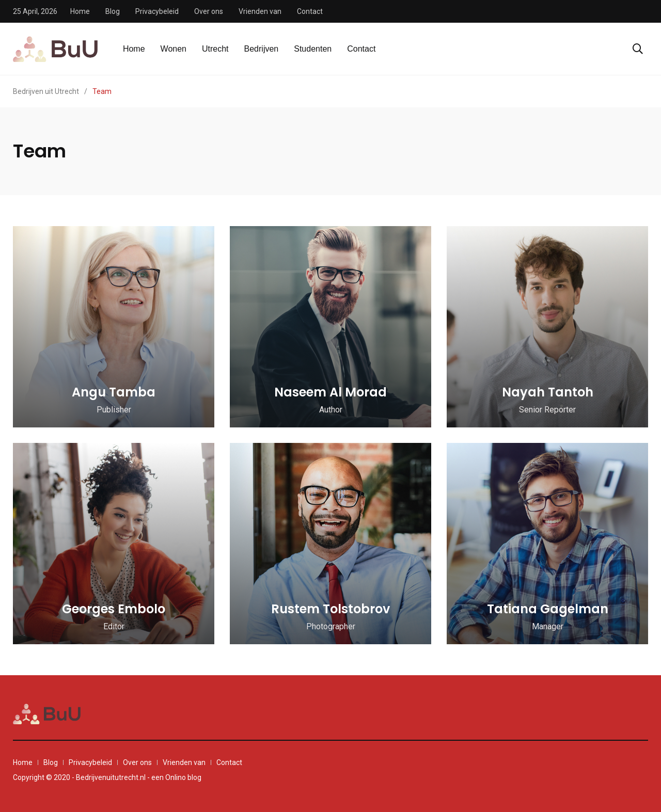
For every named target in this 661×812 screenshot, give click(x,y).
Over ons (209, 11)
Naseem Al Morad (330, 392)
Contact (310, 11)
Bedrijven (262, 49)
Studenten (313, 49)
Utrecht (215, 49)
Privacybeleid (157, 11)
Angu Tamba (114, 392)
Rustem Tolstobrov (330, 609)
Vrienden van (260, 11)
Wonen (174, 49)
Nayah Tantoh (548, 392)
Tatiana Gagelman (548, 609)
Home (80, 11)
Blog (113, 11)
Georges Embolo (114, 609)
